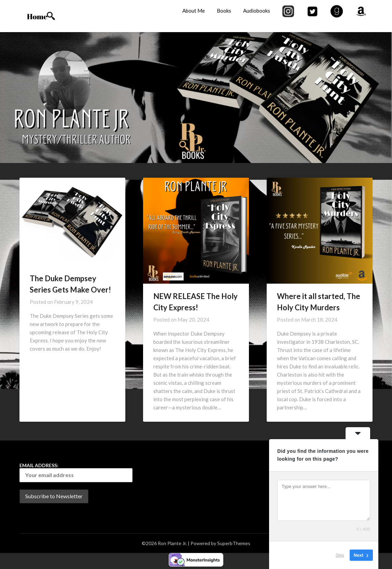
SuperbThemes (234, 543)
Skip (340, 555)
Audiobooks (257, 11)
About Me (194, 11)
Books (224, 11)
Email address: (76, 472)
